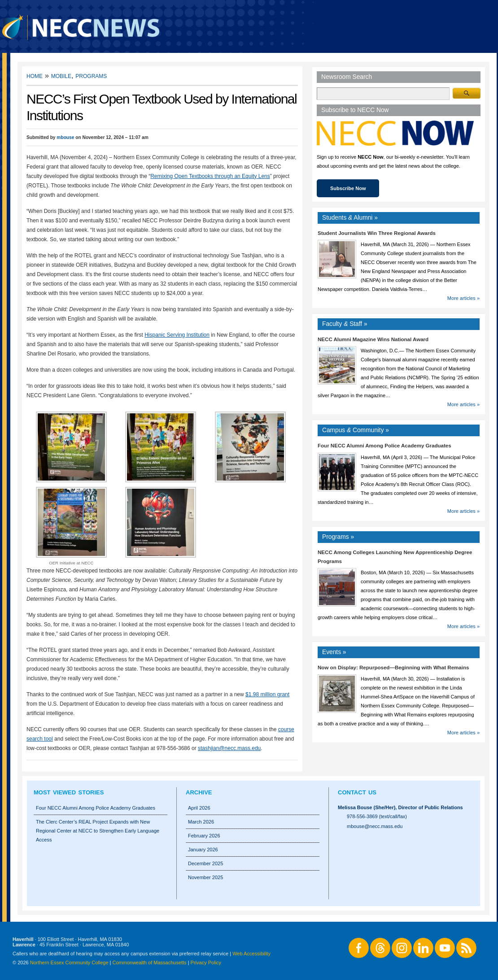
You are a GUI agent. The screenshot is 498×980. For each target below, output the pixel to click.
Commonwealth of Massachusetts (150, 963)
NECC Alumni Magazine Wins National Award (373, 339)
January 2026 (203, 850)
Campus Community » (356, 430)
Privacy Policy (206, 963)
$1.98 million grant (267, 694)
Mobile (61, 76)
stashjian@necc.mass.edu (229, 748)
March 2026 (201, 822)
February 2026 (204, 836)
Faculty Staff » (345, 324)
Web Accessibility (251, 954)
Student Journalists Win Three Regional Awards (377, 233)
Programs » (338, 537)
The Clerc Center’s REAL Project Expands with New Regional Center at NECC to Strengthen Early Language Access (98, 831)
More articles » (463, 298)
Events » (334, 652)
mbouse (65, 137)
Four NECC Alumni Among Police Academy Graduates (384, 446)
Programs (91, 76)
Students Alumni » (350, 218)
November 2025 (205, 877)
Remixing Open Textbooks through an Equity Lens (210, 176)
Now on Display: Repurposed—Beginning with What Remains (393, 668)
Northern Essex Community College (69, 963)
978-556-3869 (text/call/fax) (377, 816)
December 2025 (205, 863)
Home (35, 76)
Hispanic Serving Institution (177, 335)
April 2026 (199, 808)
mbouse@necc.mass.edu (375, 826)
